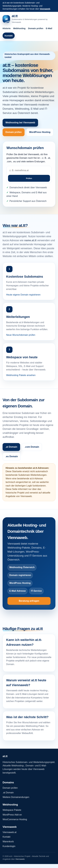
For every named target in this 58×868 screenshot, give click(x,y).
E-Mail (49, 28)
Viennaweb (45, 9)
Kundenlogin (9, 846)
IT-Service (36, 591)
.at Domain (11, 447)
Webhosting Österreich (22, 567)
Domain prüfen (36, 28)
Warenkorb (8, 842)
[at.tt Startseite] (29, 19)
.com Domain (32, 447)
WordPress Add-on (12, 815)
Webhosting (19, 28)
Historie (7, 28)
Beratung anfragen (29, 601)
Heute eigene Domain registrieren (23, 295)
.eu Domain (12, 456)
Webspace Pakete (12, 810)
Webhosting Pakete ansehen (21, 375)
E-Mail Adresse (18, 591)
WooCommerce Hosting (15, 819)
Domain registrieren (20, 575)
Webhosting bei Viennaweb (20, 123)
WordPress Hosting (40, 132)
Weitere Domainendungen (16, 797)
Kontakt (9, 36)
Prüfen (29, 178)
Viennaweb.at (10, 832)
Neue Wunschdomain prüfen (21, 335)
